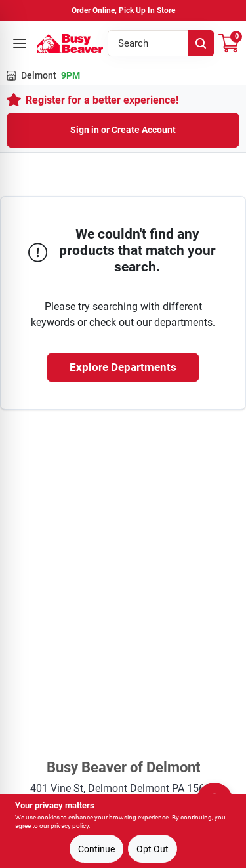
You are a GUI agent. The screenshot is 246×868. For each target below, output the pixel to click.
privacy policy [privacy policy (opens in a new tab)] (70, 826)
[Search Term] (161, 43)
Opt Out (153, 849)
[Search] (201, 43)
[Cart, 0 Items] (229, 44)
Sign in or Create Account (123, 130)
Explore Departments (123, 367)
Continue (96, 849)
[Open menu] (20, 43)
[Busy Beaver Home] (70, 44)
